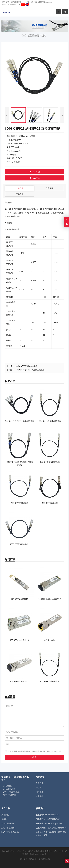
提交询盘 (35, 172)
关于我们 (5, 4)
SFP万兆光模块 (8, 823)
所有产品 (5, 815)
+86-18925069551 (13, 2)
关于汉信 (40, 783)
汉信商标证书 (44, 859)
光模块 (4, 819)
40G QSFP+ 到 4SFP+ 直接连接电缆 (30, 370)
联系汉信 (33, 859)
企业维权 (40, 796)
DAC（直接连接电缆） (11, 832)
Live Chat (35, 178)
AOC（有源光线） (9, 828)
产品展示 (40, 788)
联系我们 (14, 4)
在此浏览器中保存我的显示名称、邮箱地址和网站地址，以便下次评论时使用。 (35, 751)
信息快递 (40, 792)
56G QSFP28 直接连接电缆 (26, 366)
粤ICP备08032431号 (38, 854)
